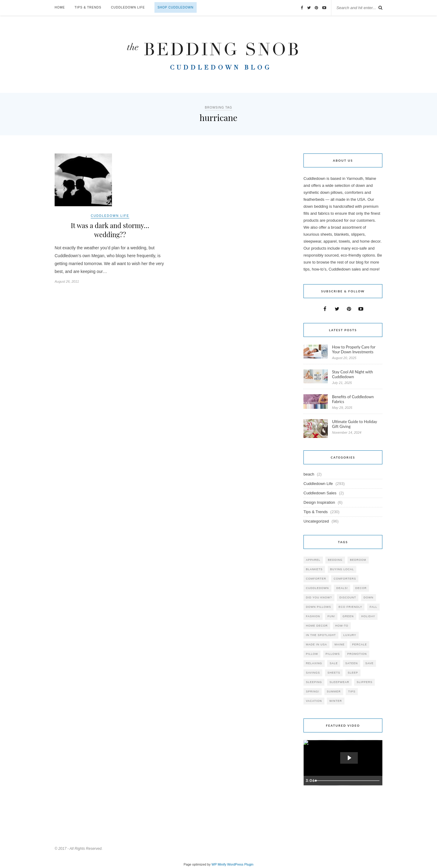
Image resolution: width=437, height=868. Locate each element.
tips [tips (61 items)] (352, 691)
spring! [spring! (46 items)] (313, 691)
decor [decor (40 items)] (361, 588)
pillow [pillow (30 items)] (312, 654)
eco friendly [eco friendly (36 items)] (351, 607)
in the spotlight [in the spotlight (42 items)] (321, 635)
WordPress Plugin (240, 864)
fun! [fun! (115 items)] (331, 616)
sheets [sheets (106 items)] (334, 673)
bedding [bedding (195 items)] (335, 560)
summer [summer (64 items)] (334, 691)
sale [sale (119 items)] (334, 663)
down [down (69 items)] (369, 597)
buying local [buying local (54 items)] (342, 569)
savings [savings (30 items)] (313, 673)
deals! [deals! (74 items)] (342, 588)
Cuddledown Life (128, 7)
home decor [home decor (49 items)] (317, 626)
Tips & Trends (88, 7)
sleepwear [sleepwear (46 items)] (339, 682)
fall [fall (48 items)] (373, 607)
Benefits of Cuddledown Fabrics (353, 399)
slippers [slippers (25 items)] (364, 682)
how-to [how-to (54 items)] (342, 626)
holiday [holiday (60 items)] (368, 616)
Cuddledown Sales (320, 493)
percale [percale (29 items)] (359, 644)
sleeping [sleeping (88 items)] (314, 682)
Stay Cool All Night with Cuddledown (352, 374)
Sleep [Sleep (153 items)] (353, 673)
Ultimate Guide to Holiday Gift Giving (354, 424)
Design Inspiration (319, 502)
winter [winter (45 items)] (336, 701)
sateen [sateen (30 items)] (352, 663)
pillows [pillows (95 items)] (333, 654)
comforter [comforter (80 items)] (316, 579)
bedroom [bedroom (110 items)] (358, 560)
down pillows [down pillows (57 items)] (318, 607)
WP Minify (219, 864)
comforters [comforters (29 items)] (345, 579)
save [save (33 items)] (369, 663)
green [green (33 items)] (348, 616)
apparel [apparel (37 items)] (313, 560)
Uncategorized (316, 521)
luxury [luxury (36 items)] (350, 635)
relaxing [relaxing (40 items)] (314, 663)
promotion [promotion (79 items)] (357, 654)
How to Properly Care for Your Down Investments (354, 349)
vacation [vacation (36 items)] (314, 701)
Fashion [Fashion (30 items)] (313, 616)
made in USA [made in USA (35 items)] (317, 644)
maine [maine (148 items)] (340, 644)
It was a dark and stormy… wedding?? (110, 230)
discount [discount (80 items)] (348, 597)
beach (309, 474)
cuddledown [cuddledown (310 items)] (317, 588)
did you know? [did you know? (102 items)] (319, 597)
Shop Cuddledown (176, 7)
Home (60, 7)
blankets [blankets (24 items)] (314, 569)
